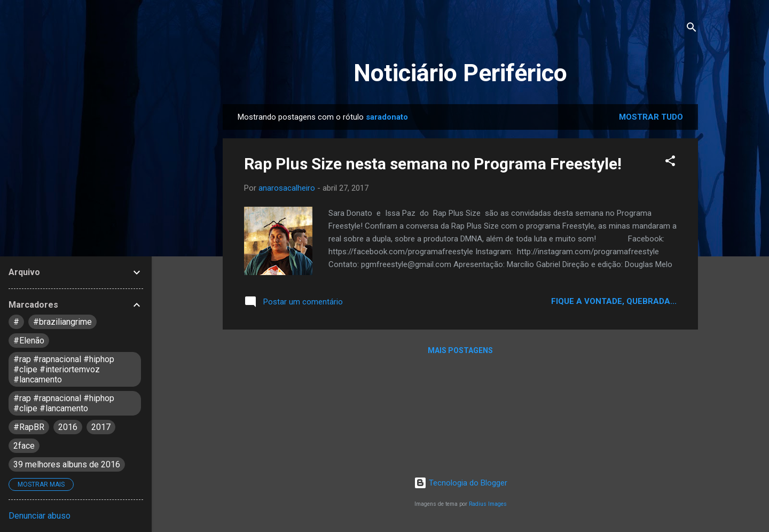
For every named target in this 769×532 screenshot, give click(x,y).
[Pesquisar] (692, 29)
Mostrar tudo (651, 117)
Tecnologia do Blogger (461, 483)
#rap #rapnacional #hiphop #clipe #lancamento (64, 403)
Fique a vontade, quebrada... (614, 301)
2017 (101, 427)
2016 (68, 427)
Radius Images (488, 504)
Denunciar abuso (40, 516)
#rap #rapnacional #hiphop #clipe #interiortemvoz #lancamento (64, 369)
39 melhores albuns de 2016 (67, 464)
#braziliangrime (62, 322)
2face (24, 446)
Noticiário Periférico (460, 73)
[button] (670, 163)
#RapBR (29, 427)
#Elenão (29, 341)
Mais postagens (460, 350)
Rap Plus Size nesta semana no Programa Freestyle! (433, 164)
